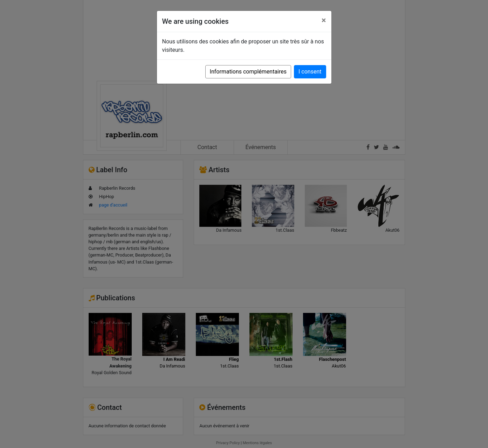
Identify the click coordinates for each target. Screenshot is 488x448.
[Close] (324, 20)
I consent (310, 72)
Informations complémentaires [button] (248, 72)
